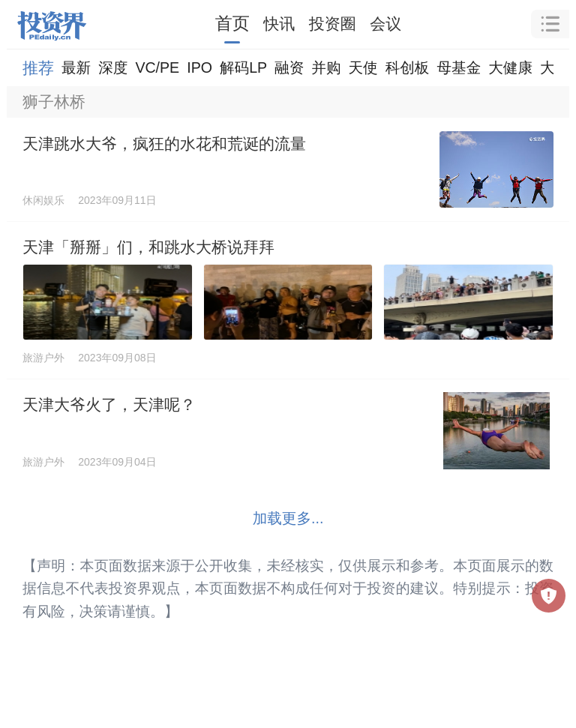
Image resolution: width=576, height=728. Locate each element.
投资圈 (333, 24)
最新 (76, 67)
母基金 (459, 67)
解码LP (243, 67)
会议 (385, 24)
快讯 (279, 24)
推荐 (38, 68)
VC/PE (157, 67)
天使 (363, 67)
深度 (113, 67)
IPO (199, 67)
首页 (232, 23)
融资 (289, 67)
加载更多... (288, 518)
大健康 (510, 67)
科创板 (408, 67)
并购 (326, 67)
